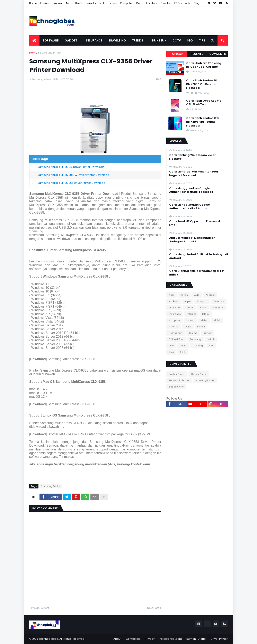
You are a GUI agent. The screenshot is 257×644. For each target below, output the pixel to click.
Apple (188, 301)
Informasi (218, 308)
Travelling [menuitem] (117, 40)
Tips (171, 346)
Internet (191, 314)
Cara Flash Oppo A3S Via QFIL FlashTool (204, 103)
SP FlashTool (176, 339)
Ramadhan (176, 333)
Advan (184, 295)
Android (210, 295)
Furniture (152, 3)
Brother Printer (177, 374)
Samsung (195, 339)
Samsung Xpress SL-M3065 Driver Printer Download (71, 183)
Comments (218, 54)
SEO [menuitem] (190, 40)
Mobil (217, 320)
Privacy (150, 639)
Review (208, 333)
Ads (188, 3)
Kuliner (58, 3)
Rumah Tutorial (196, 639)
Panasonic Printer (179, 380)
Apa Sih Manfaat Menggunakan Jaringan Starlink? (192, 240)
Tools (183, 346)
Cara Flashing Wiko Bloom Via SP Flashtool (193, 157)
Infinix (203, 308)
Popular (177, 54)
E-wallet (166, 3)
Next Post (153, 608)
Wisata (91, 3)
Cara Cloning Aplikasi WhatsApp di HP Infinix (197, 273)
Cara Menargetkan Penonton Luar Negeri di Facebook (194, 174)
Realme (193, 333)
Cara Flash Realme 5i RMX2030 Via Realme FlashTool (201, 84)
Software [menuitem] (51, 40)
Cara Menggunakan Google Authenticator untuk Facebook (191, 190)
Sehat (211, 339)
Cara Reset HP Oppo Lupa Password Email (195, 223)
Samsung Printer (51, 53)
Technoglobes (48, 639)
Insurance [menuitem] (94, 40)
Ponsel (201, 327)
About (117, 639)
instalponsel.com (170, 639)
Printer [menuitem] (158, 40)
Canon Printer (199, 374)
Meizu (204, 320)
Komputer (126, 3)
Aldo (197, 295)
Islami (113, 3)
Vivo (171, 352)
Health (79, 3)
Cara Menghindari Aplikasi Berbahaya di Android (199, 256)
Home (33, 3)
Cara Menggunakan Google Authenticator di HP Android (189, 207)
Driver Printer (219, 639)
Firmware (174, 308)
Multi (102, 3)
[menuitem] (34, 40)
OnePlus (174, 327)
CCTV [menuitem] (177, 40)
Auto (69, 3)
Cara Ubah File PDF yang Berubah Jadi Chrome (204, 65)
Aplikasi (174, 301)
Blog (197, 3)
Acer (172, 295)
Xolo (183, 352)
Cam (139, 3)
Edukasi (45, 3)
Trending (198, 346)
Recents (197, 54)
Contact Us (133, 639)
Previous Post (40, 608)
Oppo (188, 327)
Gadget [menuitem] (71, 40)
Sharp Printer (176, 387)
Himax (190, 308)
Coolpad (202, 301)
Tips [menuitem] (202, 40)
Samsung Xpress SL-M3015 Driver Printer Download (71, 167)
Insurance (175, 314)
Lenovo (190, 320)
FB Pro (178, 3)
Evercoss (219, 301)
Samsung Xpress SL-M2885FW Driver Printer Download (73, 175)
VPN (211, 346)
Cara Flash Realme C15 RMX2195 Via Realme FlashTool (203, 122)
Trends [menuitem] (138, 40)
